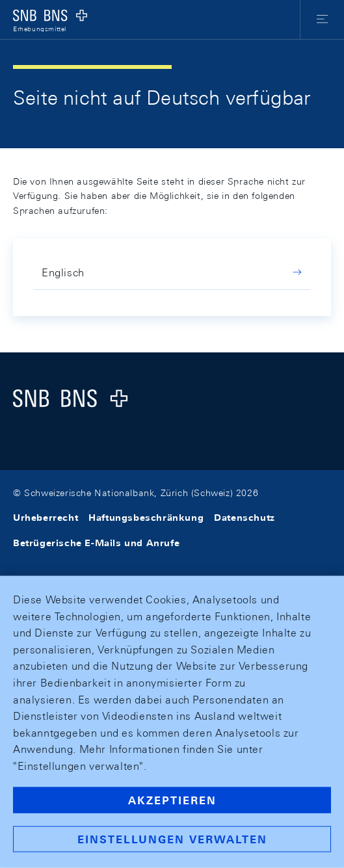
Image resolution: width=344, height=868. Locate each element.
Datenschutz (245, 518)
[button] (322, 20)
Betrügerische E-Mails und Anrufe (96, 543)
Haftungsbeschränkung (146, 518)
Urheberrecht (46, 518)
